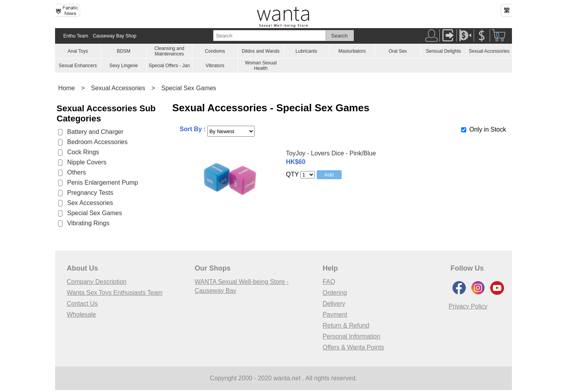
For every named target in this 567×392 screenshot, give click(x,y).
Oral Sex (398, 51)
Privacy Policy (468, 306)
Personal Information (351, 336)
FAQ (329, 282)
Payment (335, 314)
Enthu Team (76, 36)
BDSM (124, 51)
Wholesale (81, 314)
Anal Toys (78, 51)
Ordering (335, 293)
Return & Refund (346, 325)
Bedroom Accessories (97, 142)
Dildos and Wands (261, 51)
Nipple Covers (87, 162)
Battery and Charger (95, 132)
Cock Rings (83, 152)
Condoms (215, 51)
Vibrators (215, 66)
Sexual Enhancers (78, 66)
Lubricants (306, 51)
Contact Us (82, 304)
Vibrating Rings (88, 223)
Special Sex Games (189, 88)
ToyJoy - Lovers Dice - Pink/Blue (331, 153)
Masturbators (352, 51)
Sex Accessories (90, 203)
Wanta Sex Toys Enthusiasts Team (115, 293)
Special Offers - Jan (169, 66)
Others (77, 172)
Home (67, 88)
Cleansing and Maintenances (169, 51)
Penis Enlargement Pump (103, 183)
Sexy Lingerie (124, 66)
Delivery (334, 304)
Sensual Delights (443, 51)
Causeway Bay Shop (115, 36)
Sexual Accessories (489, 51)
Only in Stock (488, 129)
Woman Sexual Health (261, 66)
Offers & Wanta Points (353, 347)
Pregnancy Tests (90, 193)
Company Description (97, 282)
